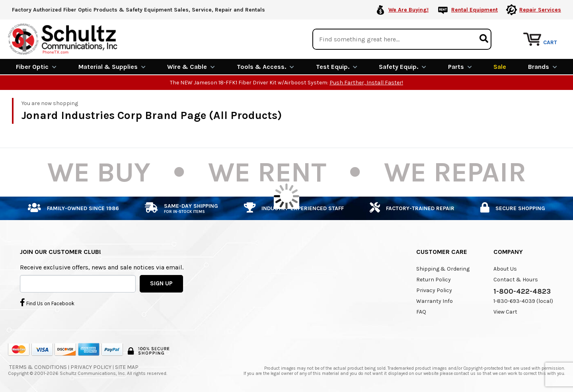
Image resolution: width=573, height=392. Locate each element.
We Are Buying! (408, 10)
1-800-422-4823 (522, 291)
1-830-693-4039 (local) (523, 301)
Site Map (127, 367)
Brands (543, 67)
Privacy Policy (434, 290)
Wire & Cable (191, 67)
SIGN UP (161, 283)
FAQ (421, 312)
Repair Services (540, 10)
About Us (505, 269)
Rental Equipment (475, 10)
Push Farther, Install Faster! (366, 83)
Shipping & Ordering (443, 269)
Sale (500, 67)
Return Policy (434, 280)
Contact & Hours (516, 280)
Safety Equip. (402, 67)
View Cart (505, 312)
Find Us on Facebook (47, 302)
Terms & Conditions (38, 367)
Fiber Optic (36, 67)
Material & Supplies (112, 67)
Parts (460, 67)
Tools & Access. (265, 67)
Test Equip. (337, 67)
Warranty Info (435, 301)
